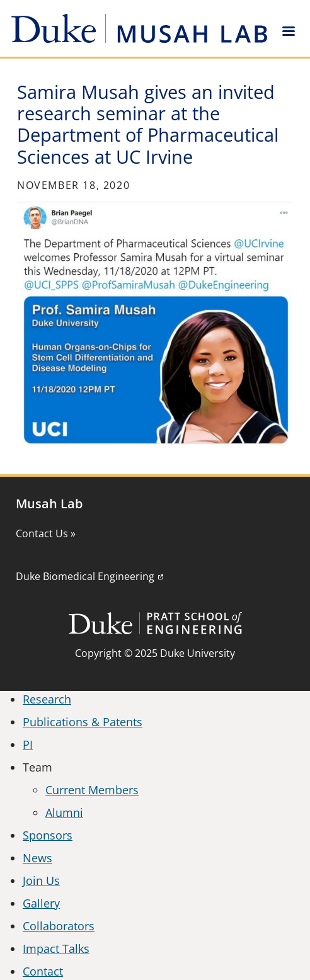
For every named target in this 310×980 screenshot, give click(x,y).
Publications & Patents (83, 722)
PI (28, 744)
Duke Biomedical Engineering (85, 576)
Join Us (41, 880)
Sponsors (48, 835)
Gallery (41, 903)
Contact (43, 971)
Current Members (92, 790)
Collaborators (59, 926)
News (37, 858)
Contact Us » (46, 533)
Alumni (64, 812)
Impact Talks (56, 949)
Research (47, 699)
